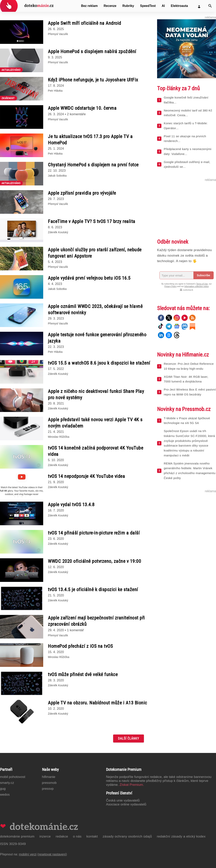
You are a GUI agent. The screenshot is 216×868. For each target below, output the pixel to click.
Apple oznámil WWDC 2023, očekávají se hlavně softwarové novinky (95, 310)
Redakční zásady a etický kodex (181, 836)
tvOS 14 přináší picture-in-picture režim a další (94, 533)
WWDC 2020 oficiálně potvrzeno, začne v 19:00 (94, 561)
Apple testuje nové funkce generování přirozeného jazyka (97, 338)
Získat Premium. (132, 785)
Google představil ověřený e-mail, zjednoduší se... (187, 164)
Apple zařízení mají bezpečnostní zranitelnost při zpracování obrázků (96, 621)
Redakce (62, 836)
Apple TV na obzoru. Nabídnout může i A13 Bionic (97, 703)
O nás (77, 836)
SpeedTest (148, 6)
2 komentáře (76, 114)
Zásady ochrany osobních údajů (127, 836)
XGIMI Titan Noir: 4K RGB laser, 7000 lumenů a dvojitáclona (186, 379)
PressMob (49, 783)
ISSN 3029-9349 (13, 844)
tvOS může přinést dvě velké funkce (83, 674)
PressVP (48, 789)
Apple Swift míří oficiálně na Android (85, 23)
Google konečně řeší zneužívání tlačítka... (186, 100)
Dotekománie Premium (17, 836)
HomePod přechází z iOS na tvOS (80, 646)
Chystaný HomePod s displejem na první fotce (93, 165)
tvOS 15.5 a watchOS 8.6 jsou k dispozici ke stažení (99, 363)
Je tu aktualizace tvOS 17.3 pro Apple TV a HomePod (90, 140)
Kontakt (92, 836)
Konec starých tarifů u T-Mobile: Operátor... (186, 126)
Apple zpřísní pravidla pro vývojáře (82, 193)
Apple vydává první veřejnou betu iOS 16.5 (89, 278)
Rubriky (128, 6)
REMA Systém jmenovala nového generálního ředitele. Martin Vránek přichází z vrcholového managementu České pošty (190, 471)
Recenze (110, 6)
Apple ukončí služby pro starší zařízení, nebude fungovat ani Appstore (95, 253)
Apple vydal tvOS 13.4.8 (71, 505)
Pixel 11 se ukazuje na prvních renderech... (185, 139)
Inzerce (45, 836)
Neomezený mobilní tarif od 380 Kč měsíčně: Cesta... (188, 113)
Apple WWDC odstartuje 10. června (82, 108)
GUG (3, 789)
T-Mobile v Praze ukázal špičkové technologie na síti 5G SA (187, 421)
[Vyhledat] (210, 6)
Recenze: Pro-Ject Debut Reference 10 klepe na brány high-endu (189, 366)
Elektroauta (179, 6)
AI (163, 6)
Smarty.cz (7, 783)
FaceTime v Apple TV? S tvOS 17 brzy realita (92, 221)
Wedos (5, 795)
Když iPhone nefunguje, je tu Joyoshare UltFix (93, 80)
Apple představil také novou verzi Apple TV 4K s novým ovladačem (95, 423)
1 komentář (75, 630)
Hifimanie (49, 777)
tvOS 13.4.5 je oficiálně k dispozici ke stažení (93, 590)
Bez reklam (89, 6)
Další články (129, 739)
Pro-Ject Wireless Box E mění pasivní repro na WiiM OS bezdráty (190, 392)
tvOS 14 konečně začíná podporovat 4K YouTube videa (96, 451)
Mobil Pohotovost (13, 777)
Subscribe (203, 275)
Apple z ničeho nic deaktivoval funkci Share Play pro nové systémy (96, 394)
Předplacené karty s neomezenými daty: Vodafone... (188, 151)
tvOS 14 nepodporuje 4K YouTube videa (86, 476)
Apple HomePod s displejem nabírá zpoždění (92, 52)
